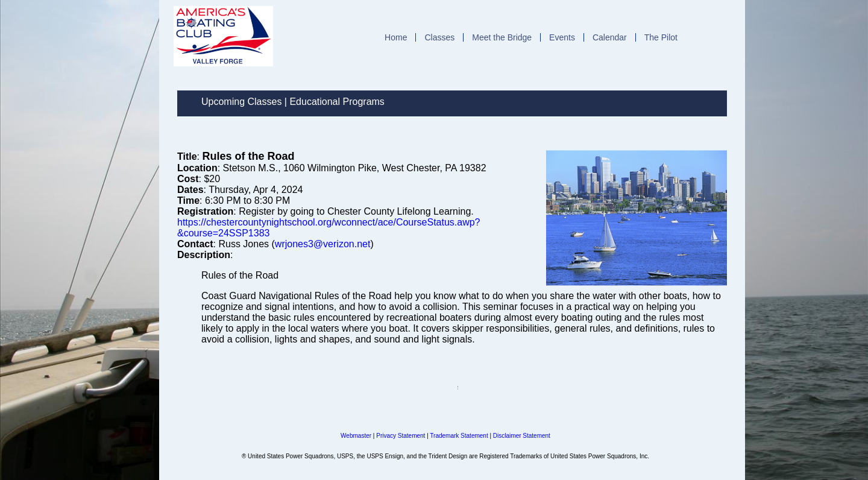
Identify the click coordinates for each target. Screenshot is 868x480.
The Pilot (661, 37)
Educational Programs (337, 102)
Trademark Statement (459, 436)
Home (396, 37)
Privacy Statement (401, 436)
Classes (439, 37)
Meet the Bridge (502, 37)
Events (562, 37)
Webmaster (356, 436)
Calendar (610, 37)
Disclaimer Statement (522, 436)
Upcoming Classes (241, 102)
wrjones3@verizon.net (323, 244)
